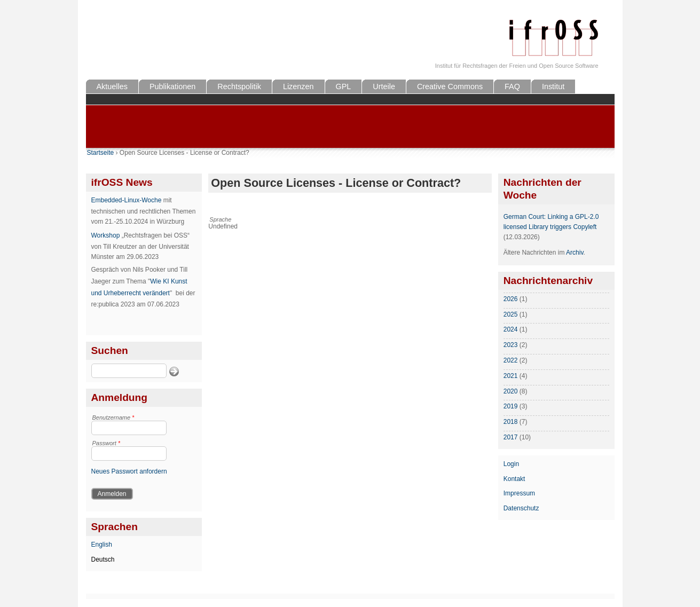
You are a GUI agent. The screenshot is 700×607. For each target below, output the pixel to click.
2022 (511, 360)
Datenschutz (521, 508)
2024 (511, 329)
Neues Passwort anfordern (129, 471)
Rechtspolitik (239, 86)
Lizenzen (298, 86)
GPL (344, 86)
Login (511, 464)
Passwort (107, 443)
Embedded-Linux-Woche (127, 200)
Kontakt (514, 479)
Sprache (220, 219)
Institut (553, 86)
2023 (511, 345)
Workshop (106, 235)
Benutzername (113, 417)
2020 (511, 391)
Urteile (384, 86)
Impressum (519, 493)
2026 (511, 299)
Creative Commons (450, 86)
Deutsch (103, 559)
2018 (511, 422)
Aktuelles (112, 86)
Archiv (575, 253)
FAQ (512, 86)
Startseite (101, 153)
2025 (511, 314)
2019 (511, 406)
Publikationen (172, 86)
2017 (511, 437)
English (102, 545)
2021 (511, 376)
